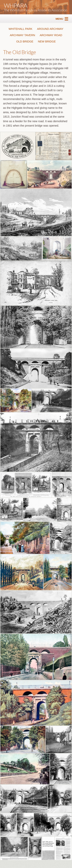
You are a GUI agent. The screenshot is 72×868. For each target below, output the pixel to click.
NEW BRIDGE (47, 41)
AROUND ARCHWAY (50, 29)
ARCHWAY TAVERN (22, 35)
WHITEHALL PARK (21, 29)
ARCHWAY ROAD (51, 35)
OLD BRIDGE (25, 41)
